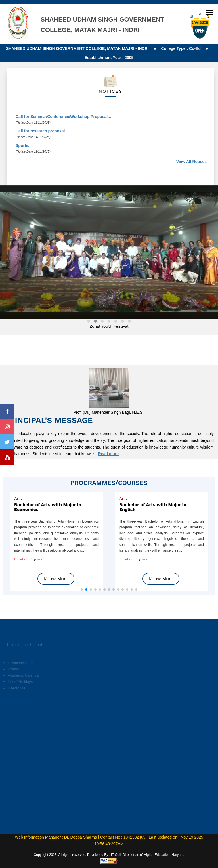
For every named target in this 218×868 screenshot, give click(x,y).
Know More (56, 579)
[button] (82, 590)
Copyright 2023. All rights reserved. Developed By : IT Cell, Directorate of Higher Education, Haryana (109, 855)
